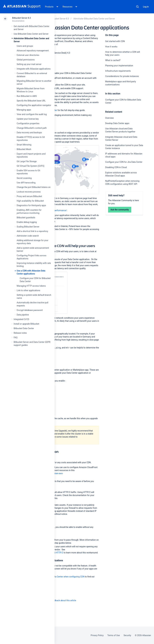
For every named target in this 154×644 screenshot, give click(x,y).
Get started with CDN (115, 41)
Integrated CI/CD (21, 319)
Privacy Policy (97, 635)
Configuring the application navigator (34, 105)
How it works (111, 47)
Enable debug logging (27, 222)
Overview (109, 118)
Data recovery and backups (29, 133)
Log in (146, 7)
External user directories (28, 55)
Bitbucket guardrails (26, 218)
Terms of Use (114, 635)
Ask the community (120, 210)
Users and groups (25, 46)
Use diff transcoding (26, 183)
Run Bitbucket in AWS (27, 96)
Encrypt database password (30, 310)
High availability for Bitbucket (30, 201)
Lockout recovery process (29, 192)
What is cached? (113, 60)
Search (137, 7)
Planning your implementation (119, 66)
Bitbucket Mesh (24, 149)
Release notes (20, 333)
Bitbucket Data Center (24, 328)
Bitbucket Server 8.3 (21, 18)
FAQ (16, 337)
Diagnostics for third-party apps (31, 205)
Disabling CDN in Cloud (116, 167)
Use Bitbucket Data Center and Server (31, 34)
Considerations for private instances (122, 76)
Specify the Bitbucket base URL (31, 101)
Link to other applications (28, 290)
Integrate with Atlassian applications (34, 69)
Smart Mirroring (24, 145)
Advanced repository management (33, 51)
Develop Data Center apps (117, 123)
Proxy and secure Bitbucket (29, 196)
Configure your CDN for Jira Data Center (124, 162)
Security (127, 635)
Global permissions (26, 60)
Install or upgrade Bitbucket (26, 324)
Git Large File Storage (27, 161)
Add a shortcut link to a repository (32, 231)
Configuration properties (28, 123)
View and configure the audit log (32, 114)
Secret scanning (24, 178)
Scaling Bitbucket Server (28, 227)
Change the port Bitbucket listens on (34, 187)
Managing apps (24, 110)
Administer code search (28, 236)
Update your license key (28, 119)
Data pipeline (23, 315)
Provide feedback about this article (60, 600)
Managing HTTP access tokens (31, 286)
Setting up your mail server (29, 64)
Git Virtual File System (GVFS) (31, 166)
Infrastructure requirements (118, 71)
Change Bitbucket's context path (32, 128)
